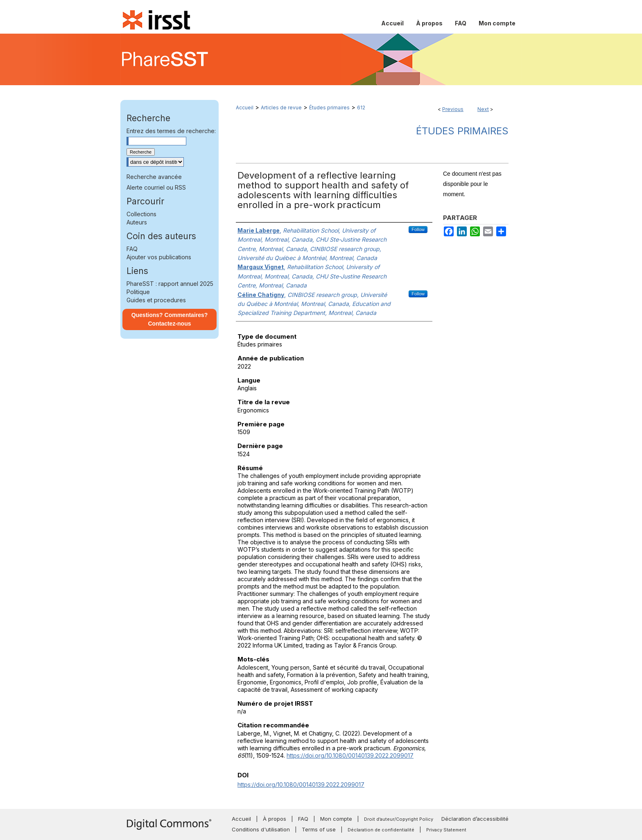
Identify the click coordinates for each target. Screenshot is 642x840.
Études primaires (329, 108)
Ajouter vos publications (159, 257)
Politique (138, 292)
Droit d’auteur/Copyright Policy (399, 819)
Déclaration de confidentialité (381, 830)
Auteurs (137, 222)
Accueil (245, 108)
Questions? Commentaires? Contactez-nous (170, 319)
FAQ (132, 249)
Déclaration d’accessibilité (475, 819)
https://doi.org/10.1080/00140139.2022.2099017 (350, 755)
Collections (141, 214)
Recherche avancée (154, 177)
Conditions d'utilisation (261, 829)
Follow (418, 229)
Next (483, 109)
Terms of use (319, 829)
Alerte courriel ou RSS (156, 187)
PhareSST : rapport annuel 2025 (170, 284)
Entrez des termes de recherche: (171, 131)
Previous (453, 109)
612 (361, 108)
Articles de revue (281, 108)
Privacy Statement (446, 830)
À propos (275, 819)
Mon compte (336, 819)
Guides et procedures (156, 300)
